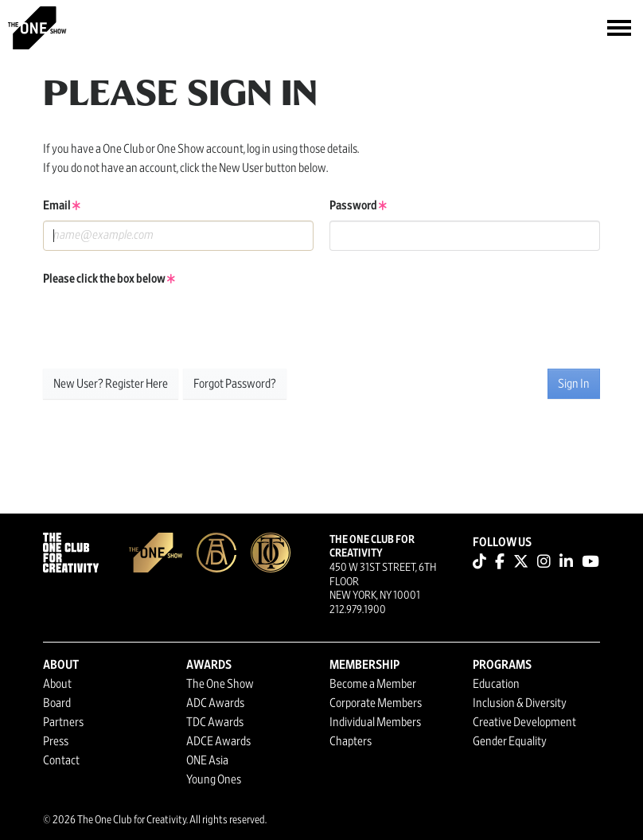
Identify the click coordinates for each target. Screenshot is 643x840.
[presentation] (164, 325)
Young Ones (214, 779)
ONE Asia (207, 760)
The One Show (220, 684)
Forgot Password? (235, 384)
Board (57, 703)
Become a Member (373, 684)
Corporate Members (376, 703)
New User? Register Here (111, 384)
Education (496, 684)
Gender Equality (510, 741)
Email (62, 205)
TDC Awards (215, 722)
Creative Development (524, 722)
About (57, 684)
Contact (61, 760)
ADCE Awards (218, 741)
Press (56, 741)
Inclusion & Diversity (520, 703)
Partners (63, 722)
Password (358, 205)
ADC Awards (215, 703)
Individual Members (375, 722)
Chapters (351, 741)
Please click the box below (109, 279)
